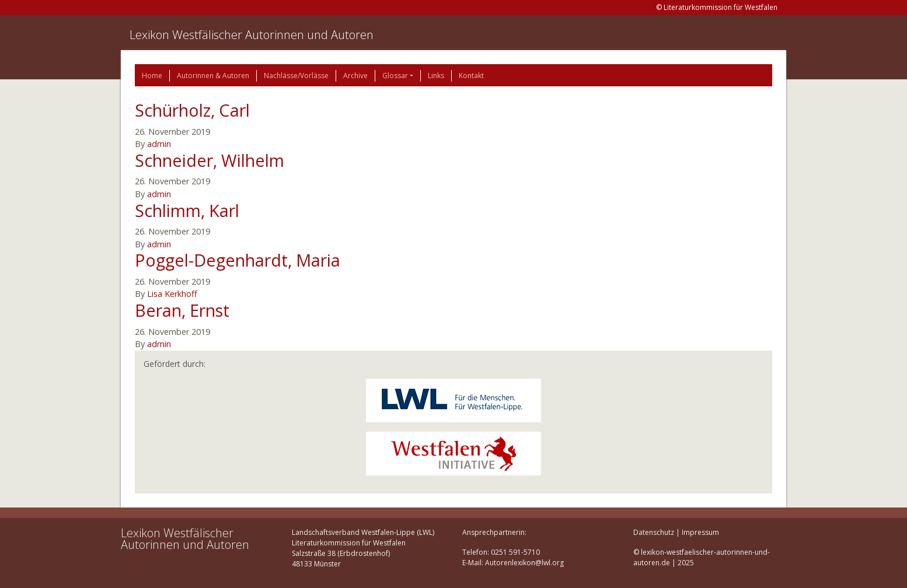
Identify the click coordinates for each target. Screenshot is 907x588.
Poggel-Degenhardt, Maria (238, 260)
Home (152, 76)
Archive (355, 76)
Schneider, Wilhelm (210, 160)
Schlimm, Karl (187, 210)
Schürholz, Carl (192, 110)
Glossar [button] (395, 76)
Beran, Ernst (182, 310)
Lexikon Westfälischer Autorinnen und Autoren (252, 35)
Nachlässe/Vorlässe (296, 76)
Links (436, 76)
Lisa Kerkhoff (172, 294)
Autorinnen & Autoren (213, 76)
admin (159, 144)
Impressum (700, 532)
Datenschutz (654, 532)
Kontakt (471, 76)
